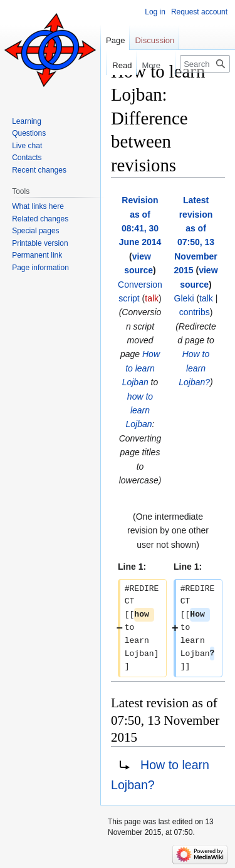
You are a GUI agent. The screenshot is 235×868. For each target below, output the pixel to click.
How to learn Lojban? (194, 368)
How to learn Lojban (141, 368)
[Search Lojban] (205, 64)
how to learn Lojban (140, 411)
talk (152, 298)
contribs (195, 312)
